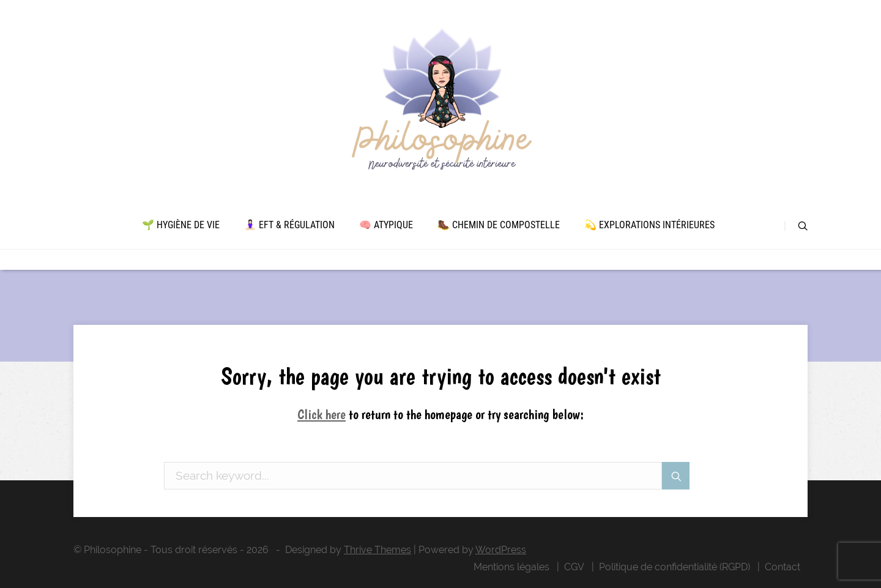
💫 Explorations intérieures (649, 225)
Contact (782, 567)
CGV (574, 567)
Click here (322, 414)
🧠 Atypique (386, 225)
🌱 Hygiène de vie (181, 225)
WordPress (501, 550)
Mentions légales (511, 567)
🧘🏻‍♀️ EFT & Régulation (289, 225)
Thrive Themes (377, 550)
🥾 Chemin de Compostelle (499, 225)
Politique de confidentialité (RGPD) (675, 567)
